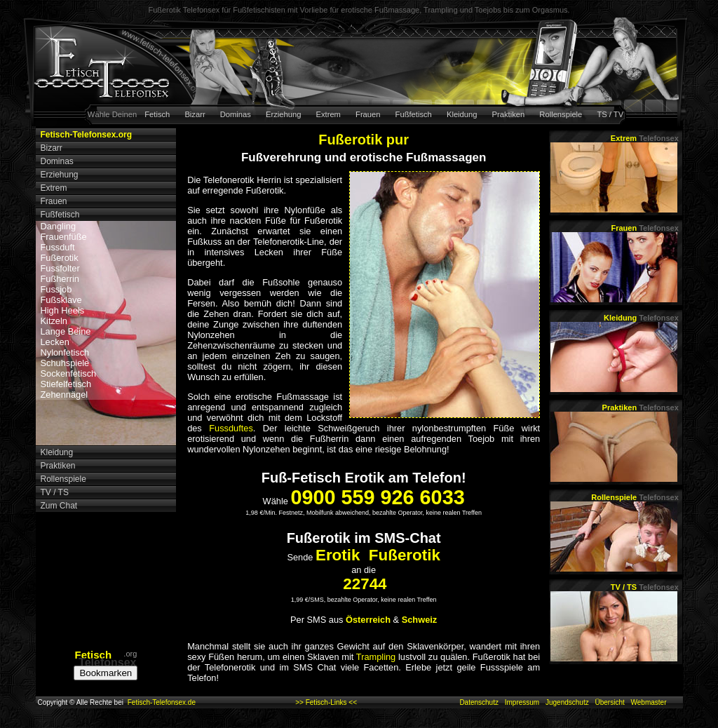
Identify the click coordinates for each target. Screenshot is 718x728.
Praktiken (509, 114)
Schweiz (420, 620)
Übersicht (609, 702)
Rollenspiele (561, 114)
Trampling (376, 657)
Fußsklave (61, 300)
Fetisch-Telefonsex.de (162, 702)
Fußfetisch (414, 114)
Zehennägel (65, 395)
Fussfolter (60, 268)
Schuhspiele (65, 363)
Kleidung (462, 114)
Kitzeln (54, 321)
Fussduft (58, 247)
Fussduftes (231, 428)
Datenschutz (479, 702)
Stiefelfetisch (66, 384)
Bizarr (195, 114)
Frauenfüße (64, 237)
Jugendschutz (567, 702)
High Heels (63, 310)
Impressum (522, 702)
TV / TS (645, 587)
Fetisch (157, 114)
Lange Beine (66, 331)
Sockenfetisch (69, 373)
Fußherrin (60, 279)
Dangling (59, 226)
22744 (365, 584)
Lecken (55, 342)
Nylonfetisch (65, 352)
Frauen (368, 114)
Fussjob (56, 289)
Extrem (328, 114)
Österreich (368, 620)
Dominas (236, 114)
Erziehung (283, 114)
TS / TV (610, 114)
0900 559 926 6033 (377, 497)
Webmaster (649, 702)
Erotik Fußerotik (378, 555)
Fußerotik (60, 258)
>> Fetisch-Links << (326, 702)
